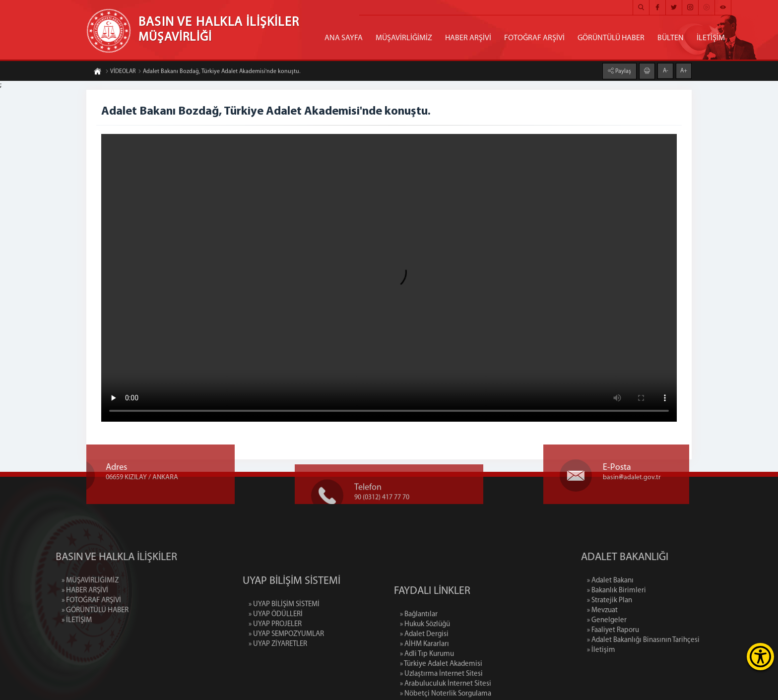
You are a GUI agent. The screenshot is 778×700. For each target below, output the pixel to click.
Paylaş (622, 71)
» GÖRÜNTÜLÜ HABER (62, 610)
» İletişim (634, 650)
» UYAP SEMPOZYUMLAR (286, 656)
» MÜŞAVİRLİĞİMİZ (57, 581)
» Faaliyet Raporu (646, 630)
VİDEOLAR (120, 72)
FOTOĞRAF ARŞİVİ (534, 38)
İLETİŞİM (711, 38)
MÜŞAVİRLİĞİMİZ (404, 38)
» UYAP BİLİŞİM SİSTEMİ (284, 626)
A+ (684, 70)
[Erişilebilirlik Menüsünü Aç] (760, 657)
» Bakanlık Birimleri (650, 591)
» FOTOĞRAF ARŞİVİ (58, 601)
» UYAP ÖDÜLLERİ (276, 636)
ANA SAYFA (344, 38)
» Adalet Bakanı (644, 581)
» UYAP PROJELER (275, 646)
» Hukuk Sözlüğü (425, 656)
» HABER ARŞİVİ (52, 591)
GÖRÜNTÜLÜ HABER (611, 38)
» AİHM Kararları (424, 675)
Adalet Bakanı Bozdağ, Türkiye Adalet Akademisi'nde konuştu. (219, 72)
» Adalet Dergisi (424, 666)
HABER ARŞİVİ (468, 38)
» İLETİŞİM (43, 620)
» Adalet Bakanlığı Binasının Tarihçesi (677, 640)
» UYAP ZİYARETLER (278, 666)
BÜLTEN (671, 38)
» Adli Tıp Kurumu (427, 685)
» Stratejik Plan (643, 601)
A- (666, 70)
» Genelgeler (640, 620)
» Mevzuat (636, 610)
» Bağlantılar (419, 646)
